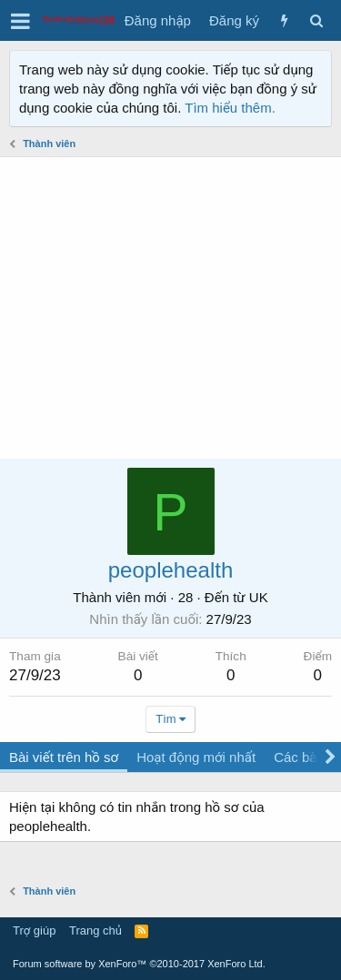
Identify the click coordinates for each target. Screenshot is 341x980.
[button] (20, 21)
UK (259, 597)
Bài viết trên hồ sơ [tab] (64, 757)
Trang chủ (95, 931)
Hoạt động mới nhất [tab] (196, 757)
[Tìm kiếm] (316, 20)
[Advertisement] (170, 308)
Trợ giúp (34, 931)
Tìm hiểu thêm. (230, 108)
